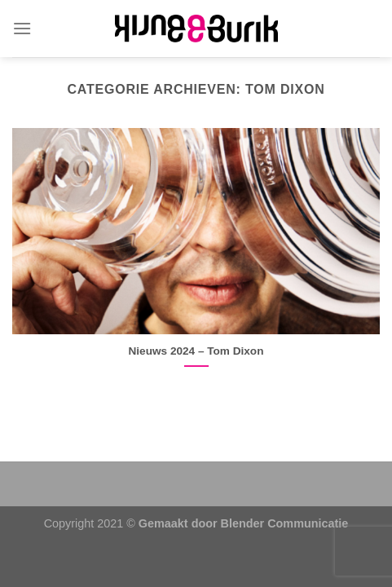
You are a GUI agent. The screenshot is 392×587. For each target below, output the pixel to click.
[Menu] (22, 28)
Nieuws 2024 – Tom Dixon (196, 351)
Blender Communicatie (285, 523)
